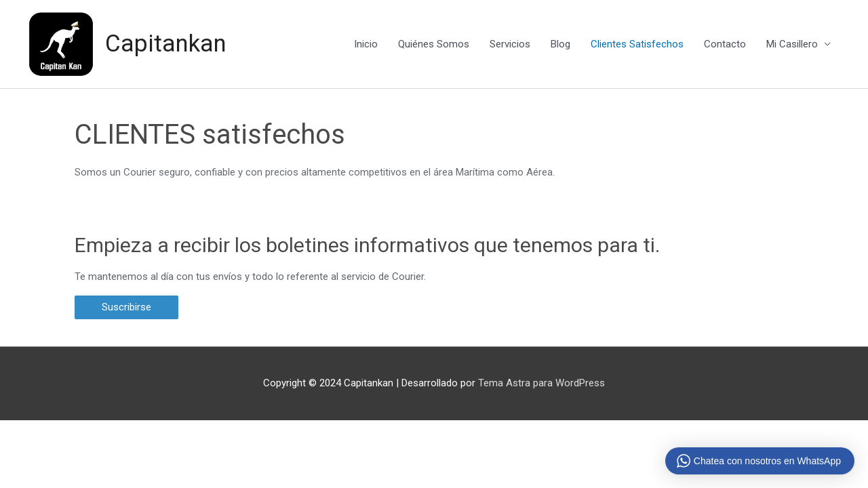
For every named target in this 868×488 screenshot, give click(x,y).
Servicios (510, 44)
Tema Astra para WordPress (541, 382)
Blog (560, 44)
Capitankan (166, 44)
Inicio (366, 44)
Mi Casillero (792, 44)
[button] (126, 307)
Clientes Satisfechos (637, 44)
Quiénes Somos (434, 44)
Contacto (725, 44)
